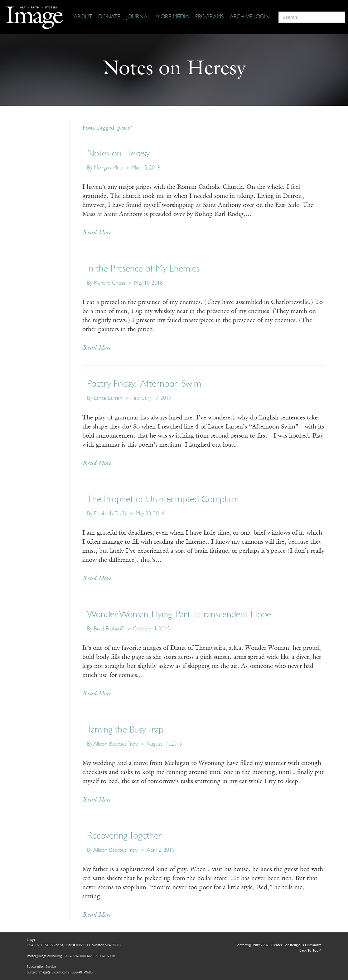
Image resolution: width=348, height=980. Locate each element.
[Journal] (138, 17)
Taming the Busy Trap (125, 730)
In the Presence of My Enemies (143, 269)
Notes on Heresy (118, 154)
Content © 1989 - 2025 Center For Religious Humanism (278, 945)
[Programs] (209, 17)
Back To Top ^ (310, 951)
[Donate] (109, 17)
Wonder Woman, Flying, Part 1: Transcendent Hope (179, 615)
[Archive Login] (250, 17)
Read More (97, 233)
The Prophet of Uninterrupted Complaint (163, 500)
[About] (83, 17)
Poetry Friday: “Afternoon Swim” (146, 384)
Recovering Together (124, 836)
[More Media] (173, 17)
